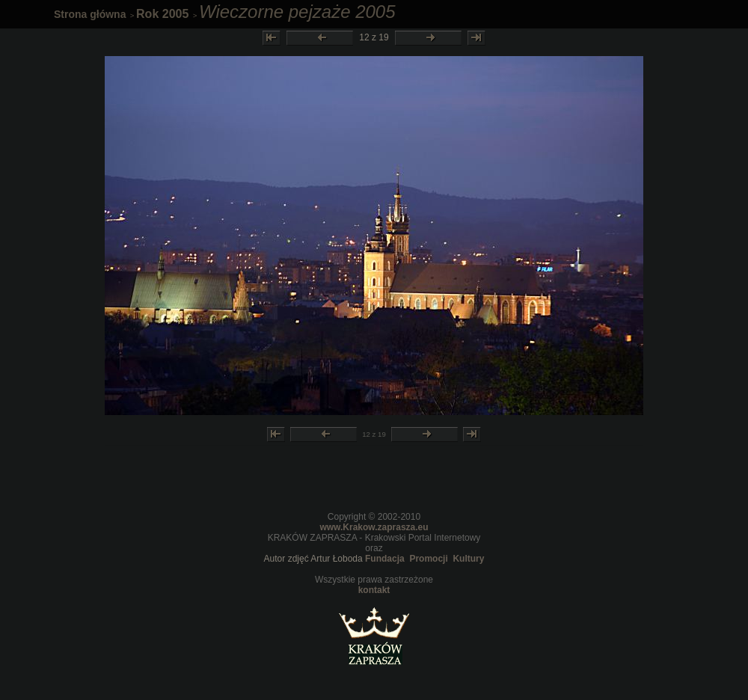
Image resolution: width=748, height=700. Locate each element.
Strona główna (90, 14)
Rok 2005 (162, 14)
